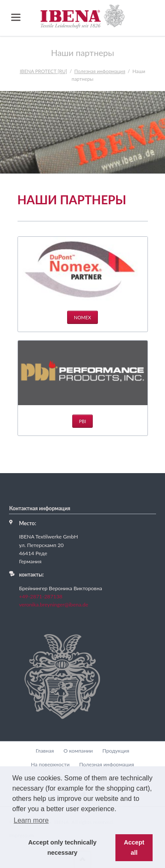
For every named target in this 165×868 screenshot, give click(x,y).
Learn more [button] (31, 820)
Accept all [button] (134, 847)
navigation (16, 17)
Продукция (116, 751)
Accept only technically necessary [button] (62, 847)
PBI (82, 421)
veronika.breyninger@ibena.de (53, 605)
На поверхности (50, 764)
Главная (45, 751)
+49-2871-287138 (40, 596)
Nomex (82, 317)
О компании (78, 751)
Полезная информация (107, 764)
